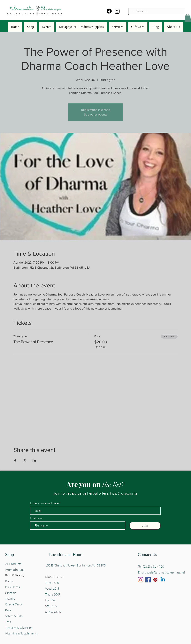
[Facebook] (109, 11)
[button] (188, 18)
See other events (96, 114)
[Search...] (156, 11)
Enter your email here (44, 503)
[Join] (145, 526)
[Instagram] (117, 11)
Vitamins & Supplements (21, 633)
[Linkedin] (163, 580)
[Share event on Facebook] (15, 461)
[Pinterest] (155, 580)
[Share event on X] (25, 461)
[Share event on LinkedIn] (34, 461)
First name (37, 518)
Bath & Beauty (15, 575)
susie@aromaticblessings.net (166, 572)
